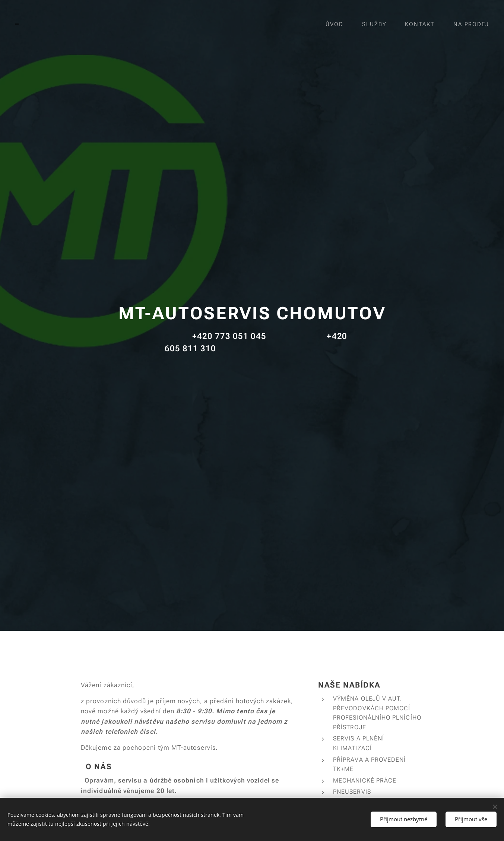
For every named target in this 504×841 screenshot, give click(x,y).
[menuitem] (340, 24)
